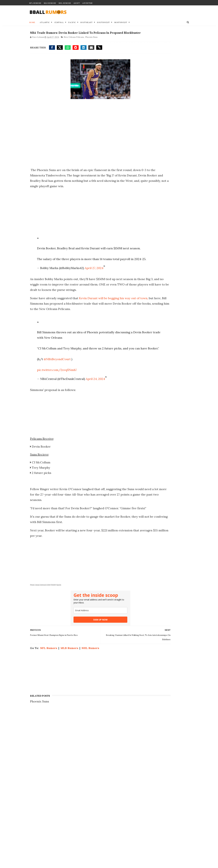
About (77, 3)
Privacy (144, 766)
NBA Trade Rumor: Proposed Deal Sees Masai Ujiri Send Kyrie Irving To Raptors (61, 789)
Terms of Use (148, 772)
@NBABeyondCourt (55, 388)
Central (59, 23)
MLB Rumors (50, 3)
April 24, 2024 (93, 408)
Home (32, 23)
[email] (84, 645)
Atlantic (45, 23)
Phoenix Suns (90, 45)
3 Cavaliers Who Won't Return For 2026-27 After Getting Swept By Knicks (62, 775)
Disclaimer (146, 769)
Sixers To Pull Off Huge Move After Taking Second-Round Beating (61, 847)
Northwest (121, 23)
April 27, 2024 (92, 292)
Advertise (87, 3)
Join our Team (148, 762)
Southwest (103, 23)
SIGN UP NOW (84, 654)
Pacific (72, 23)
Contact (144, 759)
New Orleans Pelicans (73, 45)
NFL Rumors (35, 3)
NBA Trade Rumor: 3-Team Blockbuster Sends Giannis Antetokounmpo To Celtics (60, 760)
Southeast (87, 23)
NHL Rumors (65, 3)
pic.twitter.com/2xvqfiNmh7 (54, 399)
